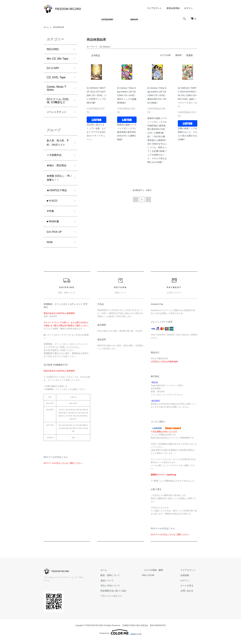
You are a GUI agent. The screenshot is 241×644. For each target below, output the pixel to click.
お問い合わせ (189, 599)
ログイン (188, 8)
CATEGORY (107, 19)
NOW (50, 250)
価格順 (178, 55)
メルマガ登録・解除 (159, 578)
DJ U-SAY (53, 68)
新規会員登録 (173, 8)
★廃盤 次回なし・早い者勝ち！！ (58, 182)
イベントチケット (58, 112)
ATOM (158, 583)
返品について (116, 588)
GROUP (134, 19)
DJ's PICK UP (55, 239)
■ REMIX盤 (54, 228)
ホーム (46, 27)
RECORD (53, 49)
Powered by (120, 637)
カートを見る (189, 593)
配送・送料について (119, 583)
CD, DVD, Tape (56, 77)
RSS (151, 583)
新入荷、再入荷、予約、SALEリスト (59, 144)
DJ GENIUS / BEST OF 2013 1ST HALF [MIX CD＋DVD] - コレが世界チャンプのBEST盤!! (96, 95)
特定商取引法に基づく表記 (122, 599)
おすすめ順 (165, 55)
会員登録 (187, 583)
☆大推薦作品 (55, 157)
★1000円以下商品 (58, 195)
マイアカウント (154, 8)
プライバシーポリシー (120, 604)
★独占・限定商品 (58, 168)
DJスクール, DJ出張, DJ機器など (58, 101)
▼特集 (51, 217)
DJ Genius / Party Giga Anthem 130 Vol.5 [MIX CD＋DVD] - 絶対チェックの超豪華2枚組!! (127, 95)
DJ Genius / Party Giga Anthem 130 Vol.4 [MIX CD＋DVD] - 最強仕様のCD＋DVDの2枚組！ (157, 95)
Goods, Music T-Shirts (57, 88)
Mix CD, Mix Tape (58, 59)
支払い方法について (119, 593)
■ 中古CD (53, 206)
